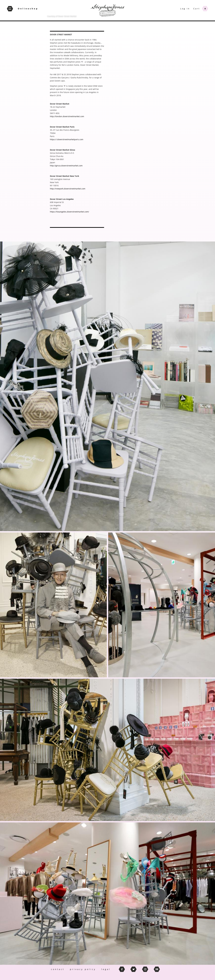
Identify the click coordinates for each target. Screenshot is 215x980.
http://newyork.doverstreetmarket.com (68, 189)
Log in (185, 9)
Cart (197, 9)
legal (106, 969)
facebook (122, 969)
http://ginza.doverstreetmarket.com (66, 166)
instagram (145, 969)
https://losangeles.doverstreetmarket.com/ (69, 212)
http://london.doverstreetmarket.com (67, 116)
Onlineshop (28, 9)
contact (58, 969)
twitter (133, 969)
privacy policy (83, 969)
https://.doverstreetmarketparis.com (67, 139)
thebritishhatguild (157, 969)
